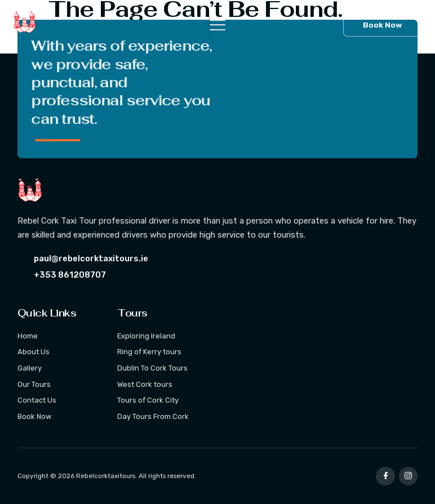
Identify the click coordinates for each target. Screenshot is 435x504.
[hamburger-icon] (210, 25)
